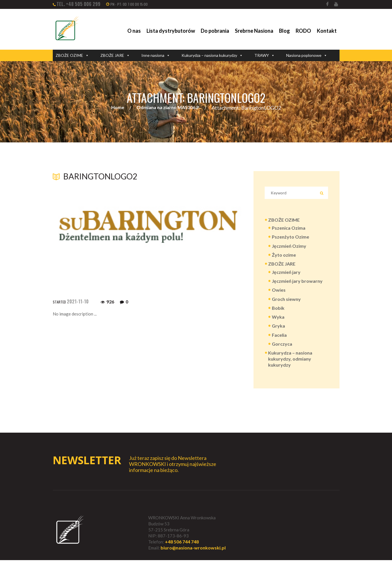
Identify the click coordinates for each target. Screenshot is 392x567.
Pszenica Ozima (289, 230)
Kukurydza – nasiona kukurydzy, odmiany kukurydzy (290, 365)
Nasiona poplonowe (307, 55)
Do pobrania (215, 31)
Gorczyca (282, 349)
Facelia (279, 340)
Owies (279, 294)
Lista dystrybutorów (171, 31)
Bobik (278, 312)
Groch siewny (286, 303)
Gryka (278, 331)
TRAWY (265, 55)
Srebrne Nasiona (254, 31)
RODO (303, 31)
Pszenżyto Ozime (290, 239)
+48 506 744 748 (182, 548)
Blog (284, 31)
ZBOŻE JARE (115, 55)
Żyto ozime (284, 257)
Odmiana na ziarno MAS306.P (168, 108)
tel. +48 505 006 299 (78, 4)
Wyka (278, 322)
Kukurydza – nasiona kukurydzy (212, 55)
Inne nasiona (156, 55)
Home (118, 108)
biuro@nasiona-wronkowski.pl (193, 555)
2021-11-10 (78, 301)
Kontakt (327, 31)
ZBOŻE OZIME (72, 55)
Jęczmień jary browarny (297, 284)
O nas (134, 31)
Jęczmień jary (286, 275)
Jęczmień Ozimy (289, 248)
